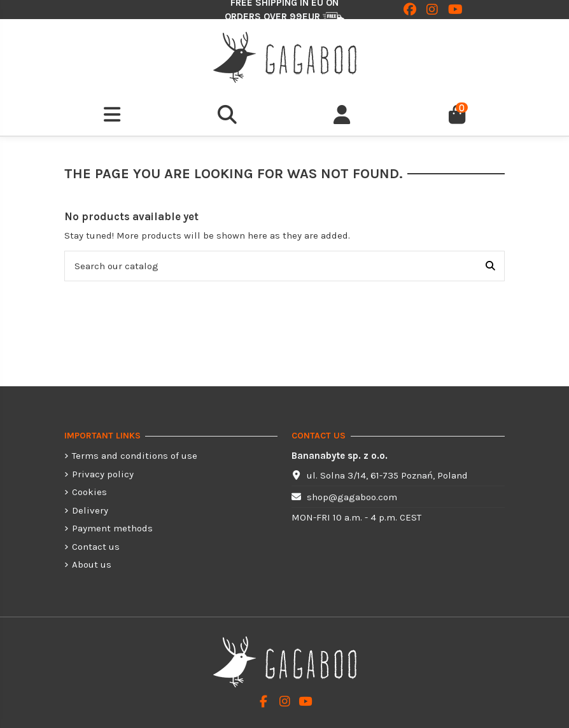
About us (92, 564)
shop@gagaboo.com (352, 497)
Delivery (90, 510)
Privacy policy (103, 474)
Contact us (96, 547)
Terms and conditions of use (135, 456)
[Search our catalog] (490, 266)
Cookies (89, 492)
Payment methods (112, 528)
